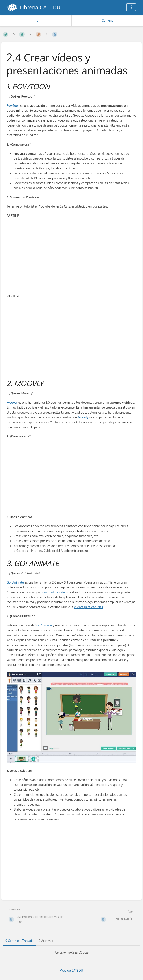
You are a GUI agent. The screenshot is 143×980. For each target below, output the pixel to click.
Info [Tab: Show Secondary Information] (36, 20)
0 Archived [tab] (46, 941)
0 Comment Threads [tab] (19, 941)
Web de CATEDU (71, 970)
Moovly (12, 402)
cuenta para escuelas (89, 607)
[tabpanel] (71, 952)
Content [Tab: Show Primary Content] (107, 20)
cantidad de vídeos (55, 592)
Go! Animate (15, 582)
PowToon (13, 106)
